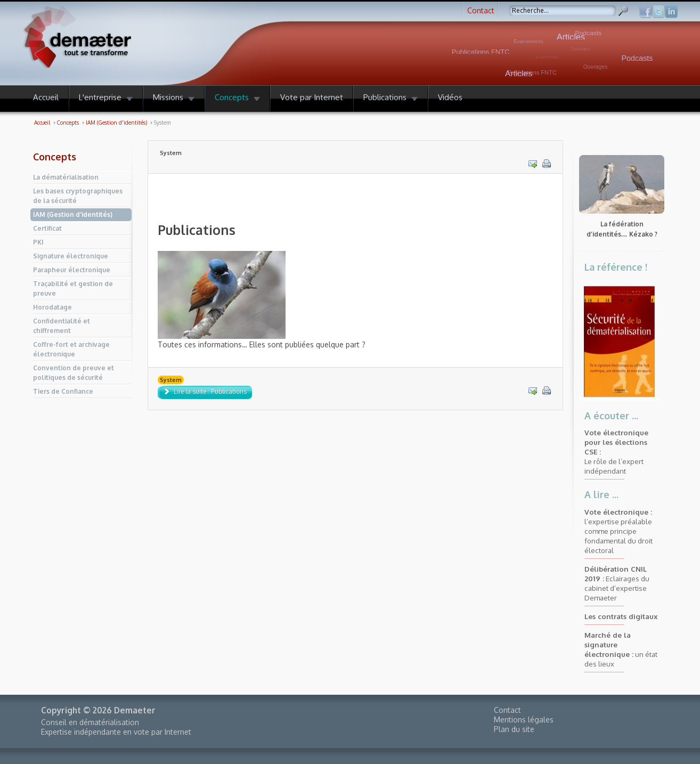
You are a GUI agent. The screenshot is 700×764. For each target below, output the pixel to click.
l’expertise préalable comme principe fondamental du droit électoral (618, 531)
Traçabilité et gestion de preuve (73, 288)
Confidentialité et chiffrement (62, 326)
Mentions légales (524, 720)
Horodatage (52, 307)
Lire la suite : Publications (205, 391)
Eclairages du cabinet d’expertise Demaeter (617, 583)
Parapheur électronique (72, 270)
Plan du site (514, 729)
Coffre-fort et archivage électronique (71, 349)
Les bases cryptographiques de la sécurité (78, 196)
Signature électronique (71, 256)
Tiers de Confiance (63, 391)
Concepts (55, 157)
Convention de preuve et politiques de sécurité (74, 373)
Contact (481, 10)
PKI (38, 242)
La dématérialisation (66, 177)
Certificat (47, 228)
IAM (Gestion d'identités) (73, 214)
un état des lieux (621, 649)
